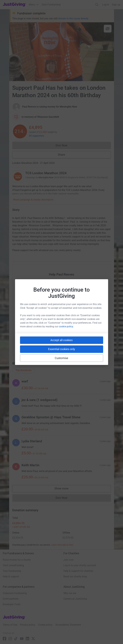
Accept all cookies (61, 340)
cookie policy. (66, 326)
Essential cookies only (62, 349)
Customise (61, 358)
